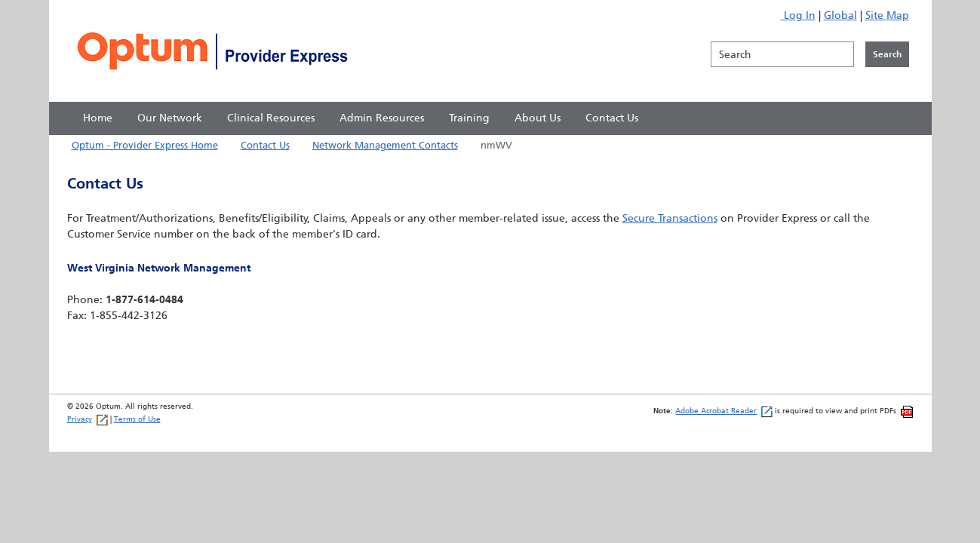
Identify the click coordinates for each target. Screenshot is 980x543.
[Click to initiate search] (887, 54)
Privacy (88, 419)
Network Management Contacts (385, 145)
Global (840, 15)
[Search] (782, 54)
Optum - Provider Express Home (145, 145)
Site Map (887, 15)
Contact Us (265, 145)
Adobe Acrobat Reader (724, 411)
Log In (798, 15)
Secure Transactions (670, 218)
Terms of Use (137, 419)
